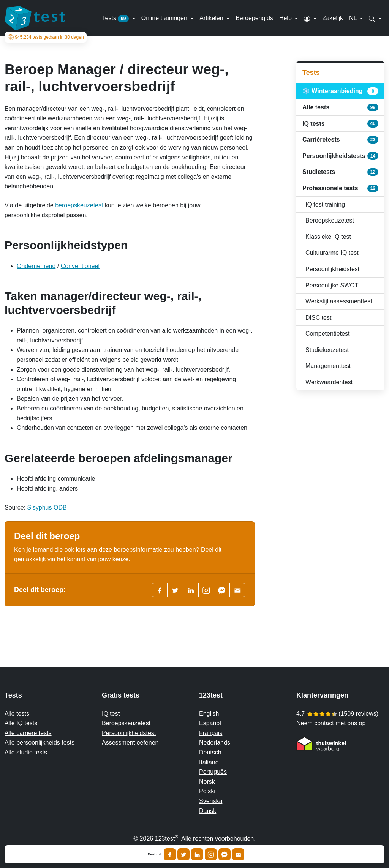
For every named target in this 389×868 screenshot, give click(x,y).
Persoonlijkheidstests (340, 156)
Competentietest (328, 334)
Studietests (340, 172)
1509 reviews (358, 714)
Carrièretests (340, 140)
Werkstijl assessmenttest (339, 301)
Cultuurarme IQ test (332, 253)
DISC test (318, 318)
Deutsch (210, 752)
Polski (207, 791)
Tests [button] (116, 19)
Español (210, 723)
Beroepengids (254, 18)
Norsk (207, 782)
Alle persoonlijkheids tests (40, 743)
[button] (310, 18)
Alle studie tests (26, 752)
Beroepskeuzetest (330, 220)
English (209, 714)
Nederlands (215, 743)
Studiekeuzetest (327, 350)
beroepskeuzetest (79, 205)
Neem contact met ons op (331, 723)
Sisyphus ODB (47, 507)
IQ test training (325, 204)
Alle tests (340, 107)
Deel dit (154, 854)
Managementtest (328, 366)
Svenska (211, 801)
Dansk (208, 811)
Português (213, 772)
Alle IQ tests (21, 723)
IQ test (111, 714)
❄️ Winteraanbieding (340, 91)
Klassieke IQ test (328, 237)
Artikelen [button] (212, 18)
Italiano (209, 762)
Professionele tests (340, 188)
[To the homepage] (35, 18)
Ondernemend (36, 266)
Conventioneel (80, 266)
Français (211, 733)
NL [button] (354, 18)
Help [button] (286, 18)
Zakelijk (333, 18)
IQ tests (340, 123)
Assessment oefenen (130, 743)
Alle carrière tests (28, 733)
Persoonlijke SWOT (332, 285)
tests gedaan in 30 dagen (46, 37)
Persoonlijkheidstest (332, 269)
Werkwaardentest (329, 382)
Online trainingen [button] (165, 18)
